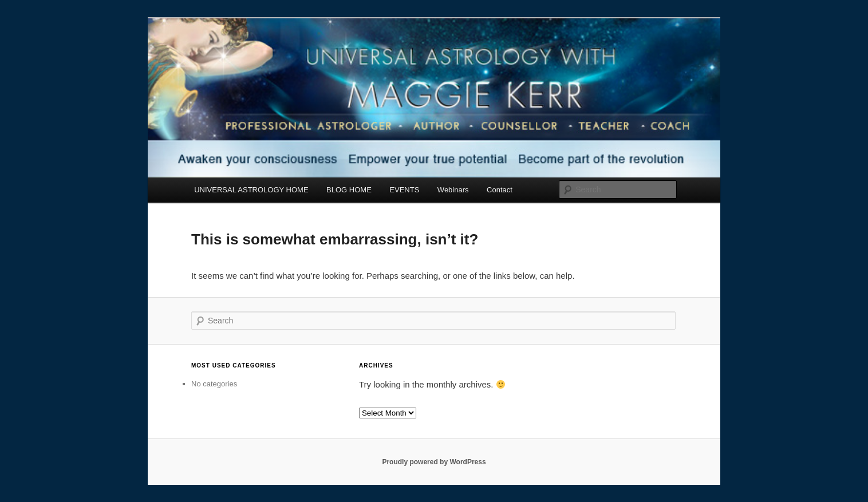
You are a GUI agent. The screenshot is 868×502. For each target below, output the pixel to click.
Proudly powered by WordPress (434, 462)
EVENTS (404, 190)
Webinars (453, 190)
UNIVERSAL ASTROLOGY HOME (251, 190)
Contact (500, 190)
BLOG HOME (349, 190)
